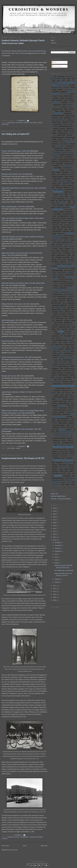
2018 (55, 528)
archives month (57, 105)
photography (57, 347)
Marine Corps (62, 301)
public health (70, 358)
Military (61, 312)
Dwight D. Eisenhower (58, 177)
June (56, 557)
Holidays (56, 238)
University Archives (65, 445)
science (70, 379)
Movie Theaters (56, 316)
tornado (68, 425)
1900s (64, 79)
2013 (55, 586)
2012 (55, 588)
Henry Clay (71, 229)
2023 (55, 514)
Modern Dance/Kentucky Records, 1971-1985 (17, 357)
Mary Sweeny (71, 301)
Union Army (70, 440)
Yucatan (67, 485)
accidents (60, 90)
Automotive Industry (57, 109)
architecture (64, 103)
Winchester (63, 473)
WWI (69, 482)
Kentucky (62, 266)
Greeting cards (56, 223)
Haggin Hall (71, 223)
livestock (55, 288)
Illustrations (59, 244)
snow (63, 393)
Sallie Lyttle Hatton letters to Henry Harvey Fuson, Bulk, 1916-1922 (24, 188)
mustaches (67, 321)
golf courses (63, 218)
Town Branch (55, 427)
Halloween (56, 225)
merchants (55, 312)
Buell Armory (70, 129)
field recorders (61, 199)
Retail (62, 369)
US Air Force (64, 454)
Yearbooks (55, 484)
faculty (61, 194)
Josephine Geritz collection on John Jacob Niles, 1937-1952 (21, 429)
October (57, 548)
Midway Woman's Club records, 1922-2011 (16, 304)
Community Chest (58, 148)
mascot (64, 303)
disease (73, 172)
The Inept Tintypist (57, 414)
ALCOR (62, 98)
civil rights (62, 142)
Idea (72, 242)
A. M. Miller (72, 85)
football (63, 203)
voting (53, 463)
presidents (25, 837)
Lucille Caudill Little (57, 294)
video (63, 458)
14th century (61, 77)
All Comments (57, 66)
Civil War (70, 142)
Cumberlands (56, 166)
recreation (55, 364)
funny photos (68, 210)
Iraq (72, 249)
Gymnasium (64, 223)
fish (57, 201)
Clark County (55, 144)
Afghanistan (64, 92)
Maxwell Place (71, 303)
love (72, 292)
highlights (70, 233)
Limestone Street (68, 286)
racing (56, 360)
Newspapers (68, 332)
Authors (70, 107)
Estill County (66, 187)
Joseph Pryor (63, 262)
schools (65, 379)
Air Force (72, 94)
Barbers (62, 111)
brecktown (56, 129)
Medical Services (61, 307)
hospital (66, 240)
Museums (72, 318)
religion (55, 366)
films (67, 198)
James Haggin (65, 251)
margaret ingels (62, 299)
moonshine (70, 314)
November (58, 545)
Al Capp (61, 96)
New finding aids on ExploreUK (15, 134)
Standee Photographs (68, 399)
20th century (63, 85)
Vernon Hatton (63, 456)
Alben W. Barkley (69, 96)
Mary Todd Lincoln (56, 303)
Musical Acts (59, 321)
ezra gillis (56, 194)
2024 (55, 511)
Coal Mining (61, 146)
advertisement (56, 92)
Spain (67, 395)
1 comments (21, 446)
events (55, 190)
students (63, 405)
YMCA (62, 485)
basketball (58, 113)
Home (25, 846)
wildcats (61, 469)
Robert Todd (66, 371)
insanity (61, 249)
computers (68, 150)
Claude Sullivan (64, 144)
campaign (66, 131)
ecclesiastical (66, 179)
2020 (55, 523)
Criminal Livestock (69, 163)
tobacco (55, 423)
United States (57, 443)
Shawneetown (57, 391)
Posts (54, 62)
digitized (59, 172)
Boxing (55, 126)
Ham (61, 225)
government (71, 218)
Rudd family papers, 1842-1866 (12, 341)
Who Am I (55, 469)
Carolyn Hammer (61, 135)
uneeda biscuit (57, 440)
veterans (72, 456)
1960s (63, 81)
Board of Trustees (56, 122)
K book (70, 264)
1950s (58, 81)
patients (66, 342)
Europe (73, 187)
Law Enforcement (69, 275)
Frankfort (67, 205)
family (71, 194)
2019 (55, 526)
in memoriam (68, 244)
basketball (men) (68, 113)
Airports (55, 96)
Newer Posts (5, 846)
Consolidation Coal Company (66, 155)
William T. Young (64, 471)
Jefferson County (61, 255)
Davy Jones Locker (67, 165)
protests (62, 358)
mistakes (55, 314)
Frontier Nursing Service (63, 207)
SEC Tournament (68, 384)
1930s (73, 79)
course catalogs (59, 163)
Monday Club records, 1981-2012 (13, 376)
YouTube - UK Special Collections (61, 499)
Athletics (57, 107)
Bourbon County (58, 124)
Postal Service (57, 351)
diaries (56, 170)
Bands (57, 111)
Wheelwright (63, 467)
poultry (72, 351)
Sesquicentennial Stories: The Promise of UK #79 (23, 458)
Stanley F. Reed (63, 401)
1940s (54, 81)
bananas (72, 109)
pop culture (61, 349)
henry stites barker (57, 231)
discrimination (66, 172)
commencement (70, 146)
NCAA (59, 329)
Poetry (68, 347)
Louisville (56, 292)
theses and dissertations (63, 419)
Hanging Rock (56, 227)
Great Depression (57, 221)
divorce (54, 174)
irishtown (57, 251)
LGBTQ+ (71, 281)
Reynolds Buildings (57, 371)
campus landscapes (63, 133)
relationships (70, 364)
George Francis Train (68, 214)
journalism (71, 262)
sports (59, 399)
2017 (55, 531)
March (57, 563)
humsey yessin (65, 242)
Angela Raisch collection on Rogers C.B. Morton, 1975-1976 (22, 392)
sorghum (56, 395)
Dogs (58, 174)
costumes (54, 159)
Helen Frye (60, 229)
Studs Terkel (71, 406)
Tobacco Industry (63, 423)
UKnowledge (70, 438)
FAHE (66, 194)
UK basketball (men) (67, 432)
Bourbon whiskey (68, 124)
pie (64, 347)
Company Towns (59, 150)
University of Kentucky (63, 447)
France (69, 203)
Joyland (64, 264)
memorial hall (66, 310)
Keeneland (54, 266)
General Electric (69, 212)
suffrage (55, 408)
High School (61, 234)
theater (54, 419)
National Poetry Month (64, 327)
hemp (66, 229)
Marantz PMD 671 (62, 297)
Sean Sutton (65, 382)
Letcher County (61, 277)
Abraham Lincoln (57, 87)
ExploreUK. (14, 144)
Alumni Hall (59, 100)
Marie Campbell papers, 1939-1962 (13, 207)
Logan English (63, 288)
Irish (53, 251)
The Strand (70, 417)
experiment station (69, 190)
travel (53, 430)
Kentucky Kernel (64, 268)
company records (68, 148)
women (58, 476)
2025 (55, 508)
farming (55, 196)
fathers (67, 196)
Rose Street (60, 373)
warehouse (71, 465)
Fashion (61, 196)
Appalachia (56, 102)
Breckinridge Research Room (66, 126)
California (60, 131)
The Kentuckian (67, 414)
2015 (55, 537)
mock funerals (63, 314)
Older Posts (44, 846)
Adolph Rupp (69, 89)
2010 (55, 594)
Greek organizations (68, 220)
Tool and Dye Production (58, 425)
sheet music (65, 391)
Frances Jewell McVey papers (12, 151)
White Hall (72, 467)
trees (58, 430)
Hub (54, 242)
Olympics (59, 338)
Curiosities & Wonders (39, 9)
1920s (69, 79)
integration (67, 249)
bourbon (72, 122)
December (58, 542)
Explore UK (54, 494)
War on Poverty (63, 465)
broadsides (62, 129)
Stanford (5, 124)
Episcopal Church (22, 123)
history (66, 236)
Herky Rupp (66, 231)
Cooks (61, 157)
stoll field (71, 401)
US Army (71, 454)
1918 (55, 76)
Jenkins (69, 255)
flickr (64, 201)
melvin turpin (71, 307)
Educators (69, 181)
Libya (61, 286)
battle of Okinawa (70, 116)
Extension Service (69, 192)
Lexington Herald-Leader (65, 279)
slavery (54, 393)
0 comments (21, 121)
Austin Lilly (64, 107)
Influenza (55, 249)
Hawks (54, 229)
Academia (66, 87)
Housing (72, 240)
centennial (70, 135)
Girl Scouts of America (63, 216)
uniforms (64, 440)
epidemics (64, 185)
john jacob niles (62, 260)
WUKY (64, 482)
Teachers (70, 410)
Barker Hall (68, 111)
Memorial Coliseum (57, 310)
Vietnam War (69, 458)
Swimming (71, 408)
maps (54, 297)
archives (72, 102)
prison (71, 356)
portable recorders (70, 349)
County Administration (64, 161)
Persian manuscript (70, 345)
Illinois (53, 244)
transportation (70, 427)
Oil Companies (68, 336)
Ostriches (71, 340)
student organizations (64, 404)
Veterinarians (57, 458)
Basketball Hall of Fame (58, 116)
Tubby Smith (69, 430)
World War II (56, 482)
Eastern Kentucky (57, 179)
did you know (70, 170)
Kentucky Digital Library (58, 496)
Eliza (59, 183)
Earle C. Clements (69, 177)
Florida (69, 201)
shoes (71, 390)
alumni (53, 100)
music (53, 320)
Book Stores (65, 122)
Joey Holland (66, 257)
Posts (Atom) (13, 850)
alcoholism (56, 98)
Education (62, 181)
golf (58, 218)
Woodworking (67, 476)
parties (60, 342)
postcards (66, 351)
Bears (61, 118)
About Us (54, 43)
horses (60, 240)
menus (73, 310)
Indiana (66, 247)
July (56, 554)
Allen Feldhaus (69, 98)
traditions (63, 427)
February (58, 579)
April (56, 560)
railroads (56, 362)
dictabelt (62, 170)
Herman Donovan (14, 837)
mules (66, 318)
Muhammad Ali (59, 318)
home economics (65, 238)
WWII (73, 482)
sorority (62, 395)
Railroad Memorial (68, 360)
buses (54, 131)
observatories (55, 336)
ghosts (54, 216)
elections (54, 183)
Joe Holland (58, 257)
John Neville (71, 260)
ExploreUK (34, 123)
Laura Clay (61, 275)
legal (54, 277)
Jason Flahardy (67, 253)
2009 (55, 597)
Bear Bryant (55, 118)
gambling (61, 212)
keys (65, 270)
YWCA (73, 485)
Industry (72, 247)
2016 (55, 534)
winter (69, 473)
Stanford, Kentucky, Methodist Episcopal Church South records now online (23, 42)
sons (73, 393)
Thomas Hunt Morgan (62, 421)
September (58, 551)
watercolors (55, 467)
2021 (55, 520)
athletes (70, 105)
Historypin (72, 236)
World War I (70, 480)
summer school (63, 408)
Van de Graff (55, 456)
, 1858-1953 (25, 151)
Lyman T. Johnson (69, 294)
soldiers (68, 393)
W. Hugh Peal (60, 463)
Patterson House (59, 345)
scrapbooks (57, 381)
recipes (71, 362)
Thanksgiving (70, 412)
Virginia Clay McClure (63, 460)
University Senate (63, 452)
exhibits (61, 190)
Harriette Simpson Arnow (67, 227)
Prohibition (55, 358)
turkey (57, 432)
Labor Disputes (62, 273)
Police (72, 347)
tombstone (71, 423)
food (58, 203)
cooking (56, 157)
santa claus (59, 377)
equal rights (59, 187)
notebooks (57, 334)
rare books (64, 362)
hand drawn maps (69, 225)
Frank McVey (60, 205)
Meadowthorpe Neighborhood (60, 305)
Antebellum (72, 100)
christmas (60, 140)
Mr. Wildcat (64, 316)
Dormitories (64, 174)
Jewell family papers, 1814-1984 (12, 320)
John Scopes (55, 262)
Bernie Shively (68, 118)
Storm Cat (55, 404)
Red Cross (62, 364)
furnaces (55, 212)
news (40, 123)
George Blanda (57, 214)
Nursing (69, 334)
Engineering (66, 183)
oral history (67, 338)
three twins (72, 421)
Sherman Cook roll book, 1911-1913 (14, 174)
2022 (55, 517)
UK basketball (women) (62, 434)
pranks (60, 353)
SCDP (60, 379)
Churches (11, 123)
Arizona (64, 105)
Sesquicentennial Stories (63, 386)
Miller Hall (68, 312)
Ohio (61, 336)
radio (60, 360)
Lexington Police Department (60, 281)
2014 (55, 540)
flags (61, 201)
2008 (55, 600)
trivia (62, 429)
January (57, 582)
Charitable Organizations (58, 137)
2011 (55, 591)
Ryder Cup (54, 375)
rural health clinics (69, 373)
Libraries (56, 283)
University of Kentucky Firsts (60, 449)
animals (65, 100)
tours (73, 425)
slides (59, 393)
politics (54, 349)
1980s (68, 81)
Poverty (55, 353)
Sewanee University (60, 388)
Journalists (58, 264)
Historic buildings (57, 236)
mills (73, 312)
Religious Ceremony (63, 366)
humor (59, 242)
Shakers (69, 388)
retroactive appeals (69, 369)
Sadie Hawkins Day (63, 375)
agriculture (65, 94)
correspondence (69, 157)
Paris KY (54, 342)
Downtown (71, 174)
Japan (60, 253)
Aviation (66, 109)
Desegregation (68, 168)
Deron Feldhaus (58, 168)
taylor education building (60, 410)
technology (61, 412)
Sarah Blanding (68, 377)
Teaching (55, 412)
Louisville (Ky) (64, 292)
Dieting (53, 172)
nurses (63, 334)
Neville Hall (64, 329)
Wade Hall (68, 462)
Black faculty (70, 120)
